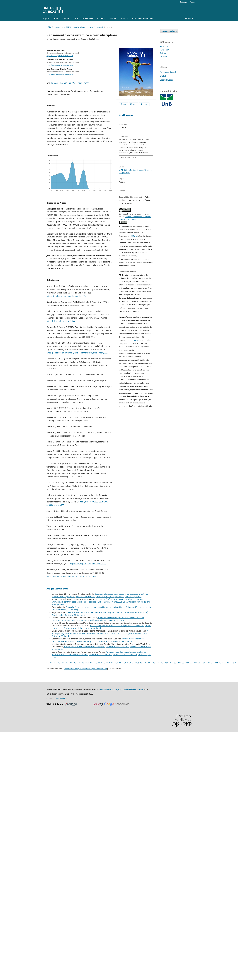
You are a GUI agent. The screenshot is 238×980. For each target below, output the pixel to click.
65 (207, 663)
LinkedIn (164, 56)
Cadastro (183, 2)
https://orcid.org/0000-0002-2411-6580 (60, 56)
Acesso (193, 2)
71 (223, 663)
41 (144, 663)
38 (136, 663)
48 (162, 663)
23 (96, 663)
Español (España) (167, 80)
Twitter (163, 53)
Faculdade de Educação (110, 689)
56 (183, 663)
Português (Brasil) (168, 72)
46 (157, 663)
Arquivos (58, 27)
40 (141, 663)
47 (159, 663)
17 (80, 663)
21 (91, 663)
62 (199, 663)
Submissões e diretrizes (142, 18)
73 (228, 663)
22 (93, 663)
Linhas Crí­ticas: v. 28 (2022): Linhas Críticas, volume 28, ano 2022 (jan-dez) (109, 597)
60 (194, 663)
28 (109, 663)
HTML (145, 104)
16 (78, 663)
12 (67, 663)
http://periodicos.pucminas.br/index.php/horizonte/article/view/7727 (77, 353)
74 (230, 663)
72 (225, 663)
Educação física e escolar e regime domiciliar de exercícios (92, 607)
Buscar (189, 18)
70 (220, 663)
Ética (76, 18)
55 (180, 663)
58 (188, 663)
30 (115, 663)
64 (204, 663)
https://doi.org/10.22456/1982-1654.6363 (88, 564)
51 (170, 663)
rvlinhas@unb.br (61, 698)
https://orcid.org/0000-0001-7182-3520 (60, 65)
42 (146, 663)
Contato (66, 18)
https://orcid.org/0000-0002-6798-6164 (60, 75)
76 (236, 663)
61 (196, 663)
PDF (124, 104)
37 (133, 663)
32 (120, 663)
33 (122, 663)
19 (86, 663)
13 (70, 663)
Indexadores (88, 18)
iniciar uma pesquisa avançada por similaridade (85, 669)
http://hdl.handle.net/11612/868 (61, 321)
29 (112, 663)
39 (138, 663)
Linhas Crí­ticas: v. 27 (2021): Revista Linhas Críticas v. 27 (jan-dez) (101, 627)
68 (215, 663)
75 (233, 663)
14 (72, 663)
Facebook (164, 46)
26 (104, 663)
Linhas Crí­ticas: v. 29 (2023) (112, 620)
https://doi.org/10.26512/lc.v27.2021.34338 (70, 83)
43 (149, 663)
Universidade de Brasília (133, 689)
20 (88, 663)
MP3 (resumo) (128, 115)
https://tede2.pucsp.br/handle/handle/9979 (66, 296)
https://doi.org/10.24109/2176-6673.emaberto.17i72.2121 (72, 576)
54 (178, 663)
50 (167, 663)
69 (217, 663)
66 (209, 663)
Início (49, 27)
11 (64, 663)
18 (83, 663)
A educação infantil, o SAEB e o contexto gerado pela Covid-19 (95, 612)
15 (75, 663)
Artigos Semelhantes (57, 589)
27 (107, 663)
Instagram (164, 50)
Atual (56, 18)
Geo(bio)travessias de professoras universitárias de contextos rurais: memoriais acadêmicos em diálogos (98, 619)
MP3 (134, 104)
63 (201, 663)
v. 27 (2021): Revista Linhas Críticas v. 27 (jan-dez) (84, 27)
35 (128, 663)
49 (165, 663)
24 (99, 663)
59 (191, 663)
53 (175, 663)
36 (130, 663)
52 (173, 663)
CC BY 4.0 (134, 236)
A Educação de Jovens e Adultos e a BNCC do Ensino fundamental (100, 632)
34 (125, 663)
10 (62, 663)
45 (154, 663)
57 (186, 663)
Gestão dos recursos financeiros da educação (85, 647)
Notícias (113, 18)
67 (212, 663)
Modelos (101, 18)
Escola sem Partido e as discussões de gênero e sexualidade (117, 626)
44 (151, 663)
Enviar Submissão (169, 31)
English (163, 76)
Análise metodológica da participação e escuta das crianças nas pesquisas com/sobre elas (98, 640)
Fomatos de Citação (129, 157)
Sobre (123, 18)
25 (101, 663)
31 (117, 663)
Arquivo (46, 18)
